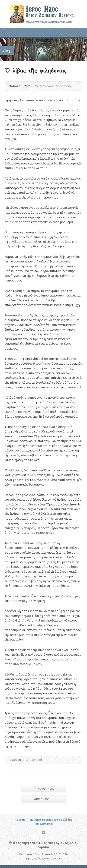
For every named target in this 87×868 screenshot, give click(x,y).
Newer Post (44, 788)
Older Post (44, 799)
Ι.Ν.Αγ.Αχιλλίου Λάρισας (55, 86)
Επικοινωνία (44, 824)
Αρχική (20, 820)
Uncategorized (32, 760)
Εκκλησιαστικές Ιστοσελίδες (51, 820)
